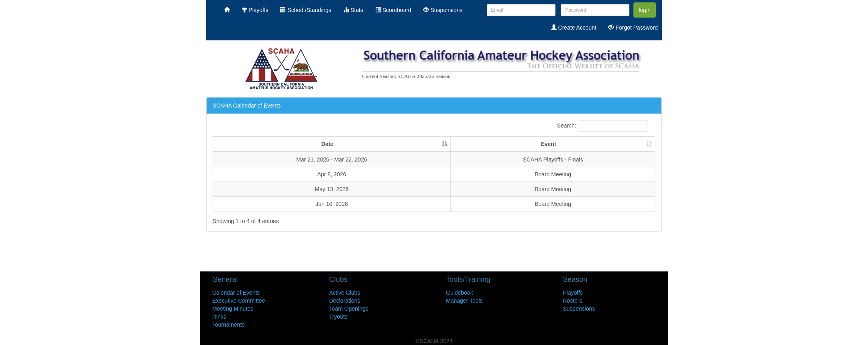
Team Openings (349, 309)
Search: (602, 126)
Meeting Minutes (233, 309)
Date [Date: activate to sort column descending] (327, 144)
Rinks (219, 317)
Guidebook (460, 293)
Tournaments (228, 325)
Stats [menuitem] (353, 10)
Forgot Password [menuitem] (633, 28)
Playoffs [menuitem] (255, 10)
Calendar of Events (236, 293)
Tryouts (338, 317)
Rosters (573, 301)
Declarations (345, 301)
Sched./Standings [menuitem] (306, 10)
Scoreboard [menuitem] (393, 10)
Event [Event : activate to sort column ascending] (548, 144)
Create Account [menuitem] (574, 28)
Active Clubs (345, 293)
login (645, 10)
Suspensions (579, 309)
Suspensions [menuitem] (443, 10)
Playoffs (573, 293)
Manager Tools (464, 301)
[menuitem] (227, 10)
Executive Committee (239, 301)
